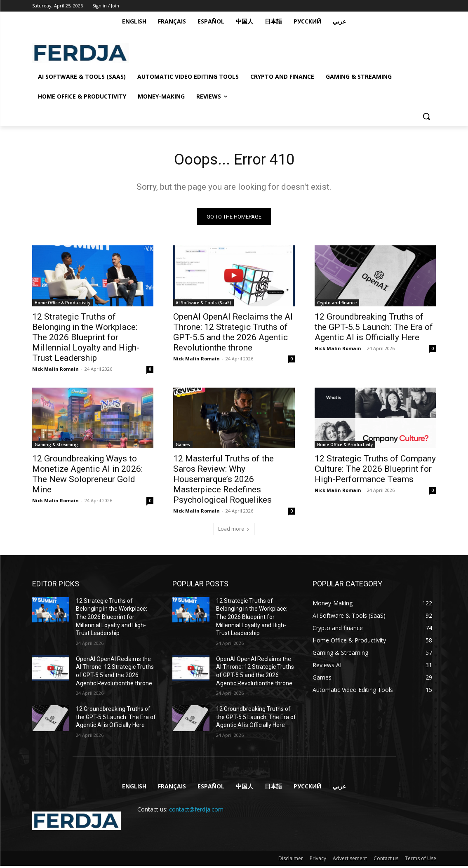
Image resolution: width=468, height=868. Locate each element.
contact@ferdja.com (196, 811)
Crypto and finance (337, 305)
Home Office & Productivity (62, 305)
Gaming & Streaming (56, 447)
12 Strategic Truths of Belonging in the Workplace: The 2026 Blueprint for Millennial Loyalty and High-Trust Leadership (86, 339)
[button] (426, 116)
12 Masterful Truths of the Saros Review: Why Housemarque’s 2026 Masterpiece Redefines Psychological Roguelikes (223, 481)
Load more (234, 531)
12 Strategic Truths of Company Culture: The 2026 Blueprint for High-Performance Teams (375, 471)
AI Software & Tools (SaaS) (203, 305)
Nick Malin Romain (55, 371)
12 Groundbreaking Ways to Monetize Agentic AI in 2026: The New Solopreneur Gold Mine (87, 476)
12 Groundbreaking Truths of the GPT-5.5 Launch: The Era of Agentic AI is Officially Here (374, 329)
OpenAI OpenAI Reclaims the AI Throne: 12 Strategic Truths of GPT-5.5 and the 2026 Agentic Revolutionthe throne (233, 334)
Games (183, 447)
